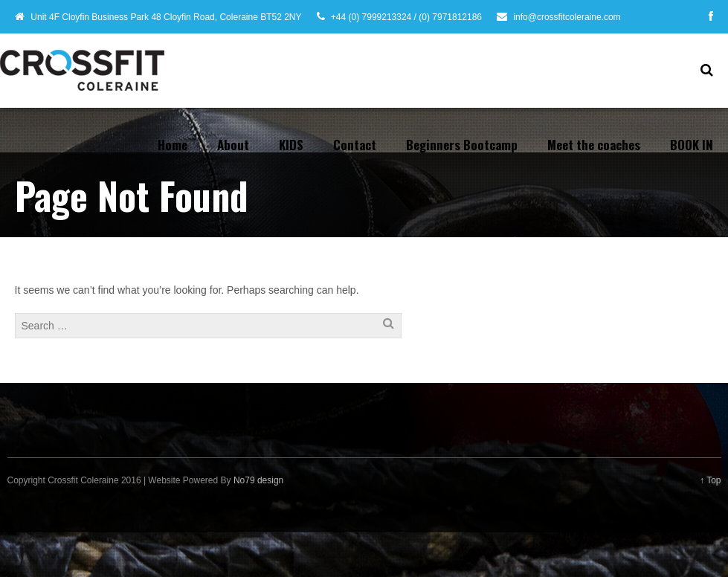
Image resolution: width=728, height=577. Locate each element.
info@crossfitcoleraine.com (567, 17)
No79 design (258, 480)
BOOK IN (692, 145)
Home (173, 145)
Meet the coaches (594, 145)
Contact (355, 145)
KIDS (291, 145)
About (233, 145)
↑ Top (710, 480)
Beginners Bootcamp (462, 145)
